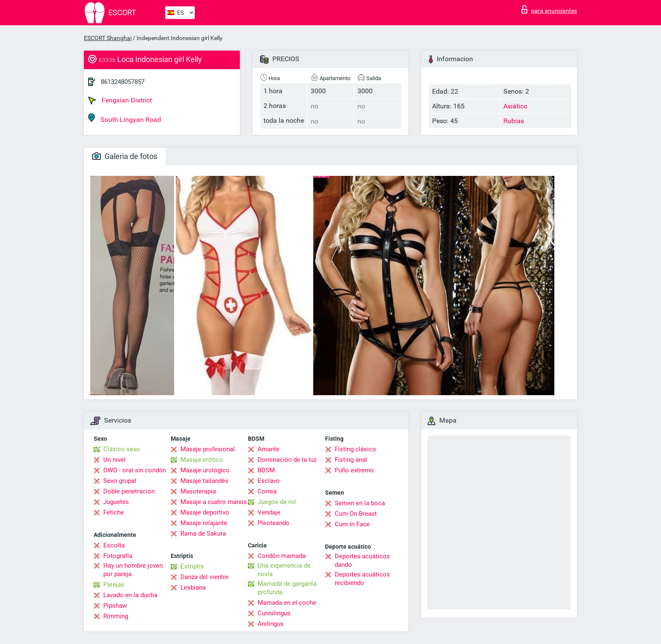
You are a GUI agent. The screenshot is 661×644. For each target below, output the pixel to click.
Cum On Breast (356, 514)
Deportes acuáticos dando (362, 560)
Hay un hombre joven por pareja (133, 570)
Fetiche (114, 512)
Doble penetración (129, 491)
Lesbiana (193, 587)
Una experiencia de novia (284, 570)
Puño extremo (354, 470)
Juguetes (116, 502)
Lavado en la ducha (130, 595)
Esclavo (269, 481)
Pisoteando (274, 523)
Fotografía (118, 556)
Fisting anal (351, 460)
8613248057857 (123, 82)
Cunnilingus (274, 613)
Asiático (515, 106)
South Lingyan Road (125, 118)
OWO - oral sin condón (135, 470)
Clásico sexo (122, 449)
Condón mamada (282, 556)
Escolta (114, 545)
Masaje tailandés (204, 481)
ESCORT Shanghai (108, 38)
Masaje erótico (202, 460)
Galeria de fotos (125, 156)
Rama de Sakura (203, 534)
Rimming (116, 616)
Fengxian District (120, 100)
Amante (269, 449)
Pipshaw (115, 606)
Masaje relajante (204, 523)
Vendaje (269, 512)
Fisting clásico (355, 449)
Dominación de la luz (287, 460)
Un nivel (114, 460)
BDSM (266, 470)
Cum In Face (352, 524)
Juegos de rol (277, 502)
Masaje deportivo (205, 512)
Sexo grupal (120, 481)
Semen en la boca (360, 503)
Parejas (114, 585)
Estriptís (192, 566)
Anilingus (271, 624)
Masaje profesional (208, 449)
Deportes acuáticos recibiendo (362, 579)
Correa (267, 491)
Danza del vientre (204, 577)
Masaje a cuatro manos (214, 502)
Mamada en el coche (287, 603)
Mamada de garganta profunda (287, 588)
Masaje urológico (205, 470)
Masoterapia (198, 491)
